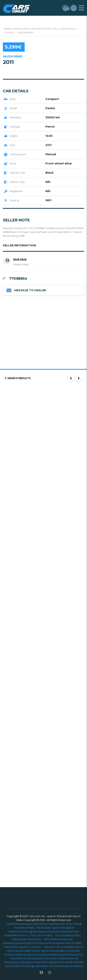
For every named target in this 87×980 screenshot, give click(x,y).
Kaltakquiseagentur (16, 943)
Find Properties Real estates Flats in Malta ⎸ (57, 943)
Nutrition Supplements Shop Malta (58, 924)
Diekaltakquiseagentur (21, 924)
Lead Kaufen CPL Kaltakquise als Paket (57, 966)
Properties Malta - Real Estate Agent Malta (40, 928)
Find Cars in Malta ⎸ (43, 935)
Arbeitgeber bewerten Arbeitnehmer (53, 958)
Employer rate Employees (44, 951)
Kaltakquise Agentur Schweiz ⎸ (24, 947)
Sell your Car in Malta (57, 947)
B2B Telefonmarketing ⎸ (60, 939)
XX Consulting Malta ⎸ (69, 935)
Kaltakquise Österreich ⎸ (28, 939)
